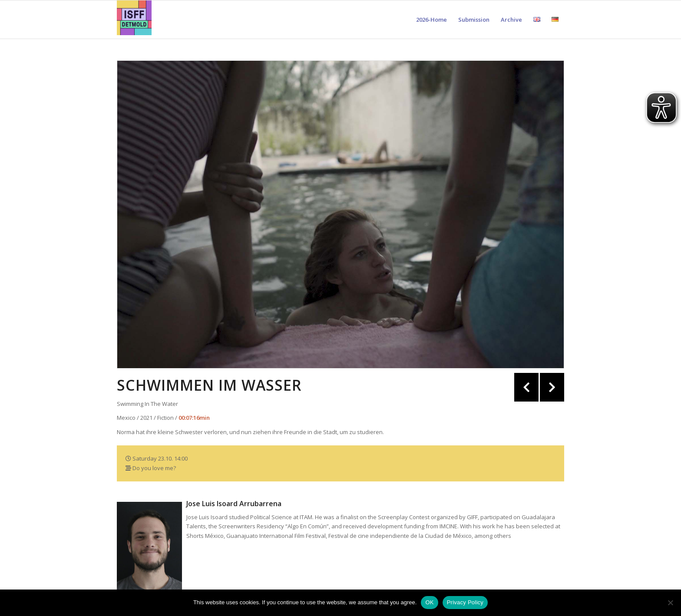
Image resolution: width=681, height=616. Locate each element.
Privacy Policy (465, 602)
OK (429, 602)
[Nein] (670, 603)
